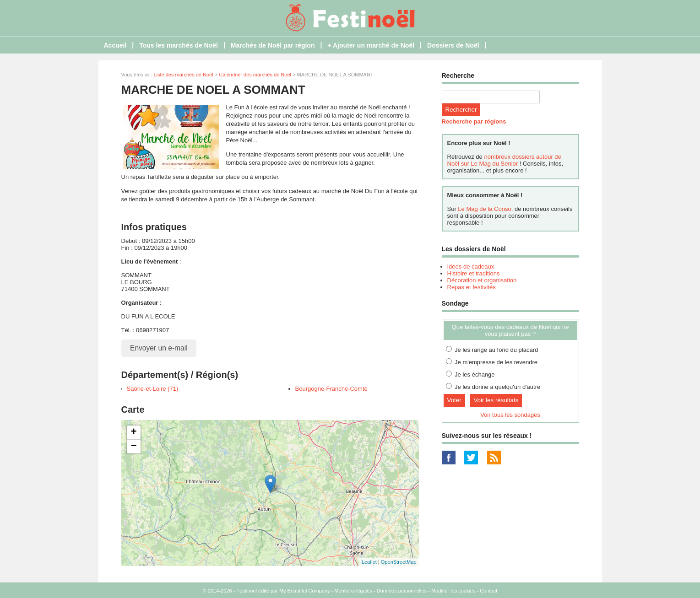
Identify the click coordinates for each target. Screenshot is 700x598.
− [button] (133, 447)
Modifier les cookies (453, 591)
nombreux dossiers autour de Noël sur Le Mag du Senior (504, 160)
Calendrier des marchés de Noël (255, 75)
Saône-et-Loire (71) (153, 389)
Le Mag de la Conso (484, 209)
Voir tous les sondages (510, 415)
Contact (488, 591)
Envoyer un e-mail (159, 348)
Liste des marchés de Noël (183, 75)
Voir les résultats (496, 400)
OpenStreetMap (399, 562)
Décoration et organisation (482, 280)
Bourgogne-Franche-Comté (331, 389)
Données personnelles (402, 591)
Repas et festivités (472, 287)
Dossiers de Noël (453, 45)
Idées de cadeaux (471, 267)
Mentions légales (353, 591)
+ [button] (133, 432)
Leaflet (369, 562)
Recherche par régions (474, 121)
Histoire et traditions (474, 273)
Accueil (115, 45)
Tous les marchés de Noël (179, 45)
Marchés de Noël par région (273, 45)
